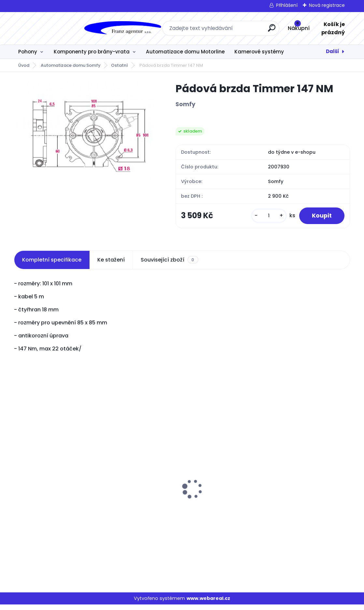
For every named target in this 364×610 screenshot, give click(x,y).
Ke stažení (111, 265)
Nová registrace (327, 5)
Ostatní (119, 65)
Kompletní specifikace (52, 265)
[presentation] (19, 484)
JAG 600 (29, 476)
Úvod (24, 65)
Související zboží (169, 265)
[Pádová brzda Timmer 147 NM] (84, 135)
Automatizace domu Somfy (71, 65)
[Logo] (54, 28)
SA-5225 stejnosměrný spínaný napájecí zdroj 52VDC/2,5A (172, 512)
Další (333, 51)
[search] (231, 30)
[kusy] (269, 218)
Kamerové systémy (259, 52)
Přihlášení (287, 5)
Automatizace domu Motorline (185, 52)
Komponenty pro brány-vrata (92, 52)
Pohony (28, 52)
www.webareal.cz (208, 603)
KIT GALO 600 (262, 507)
